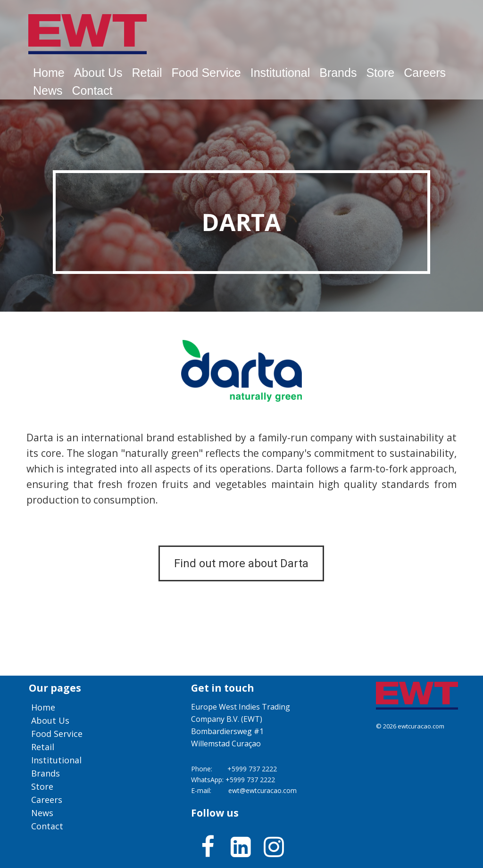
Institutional (280, 73)
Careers (425, 73)
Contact (92, 91)
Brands (338, 73)
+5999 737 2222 (252, 769)
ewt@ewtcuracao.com (262, 790)
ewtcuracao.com (421, 726)
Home (49, 73)
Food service (206, 73)
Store (380, 73)
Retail (147, 73)
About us (98, 73)
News (48, 91)
